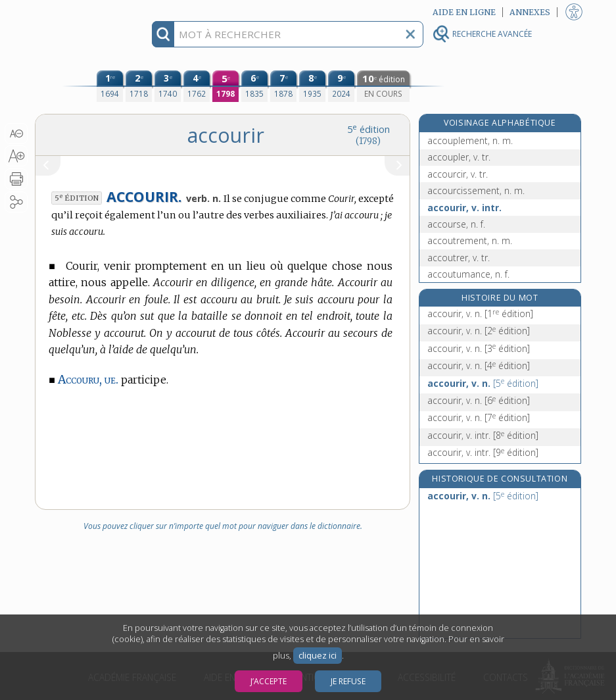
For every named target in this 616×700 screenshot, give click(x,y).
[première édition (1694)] (110, 86)
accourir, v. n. (480, 313)
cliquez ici (318, 656)
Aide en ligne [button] (464, 12)
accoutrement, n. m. (470, 240)
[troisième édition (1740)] (168, 86)
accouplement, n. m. (470, 140)
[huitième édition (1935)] (312, 86)
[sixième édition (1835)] (254, 86)
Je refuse (348, 681)
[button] (16, 134)
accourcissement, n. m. (476, 190)
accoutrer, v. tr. (459, 258)
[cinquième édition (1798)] (225, 86)
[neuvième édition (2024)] (341, 86)
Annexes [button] (530, 12)
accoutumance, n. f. (468, 274)
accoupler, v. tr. (459, 157)
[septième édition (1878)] (283, 86)
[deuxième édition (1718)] (139, 86)
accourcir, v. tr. (458, 174)
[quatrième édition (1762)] (197, 86)
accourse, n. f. (456, 224)
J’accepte (269, 681)
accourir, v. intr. (464, 208)
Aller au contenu (86, 12)
